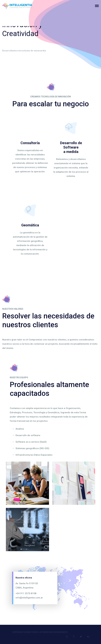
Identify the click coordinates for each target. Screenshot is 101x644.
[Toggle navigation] (98, 6)
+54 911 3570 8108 (26, 593)
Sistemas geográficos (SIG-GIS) (32, 448)
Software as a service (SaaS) (31, 442)
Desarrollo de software (28, 435)
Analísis (20, 429)
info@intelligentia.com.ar (29, 598)
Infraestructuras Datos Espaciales (34, 455)
